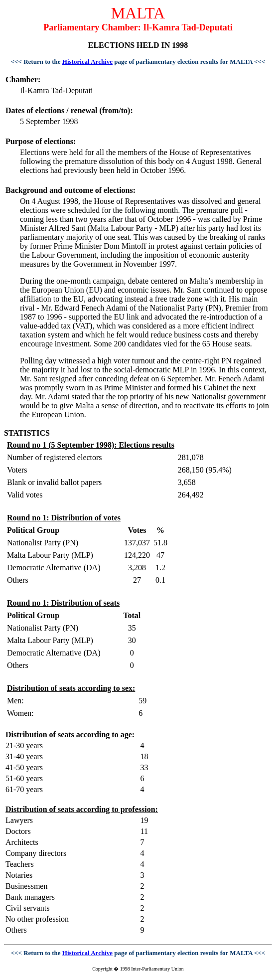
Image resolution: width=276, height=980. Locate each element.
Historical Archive (87, 62)
